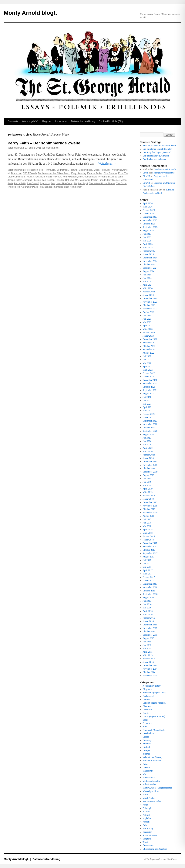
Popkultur (105, 170)
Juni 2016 (147, 604)
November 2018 (150, 506)
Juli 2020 (147, 438)
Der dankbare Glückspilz (165, 169)
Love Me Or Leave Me (67, 180)
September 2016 (150, 594)
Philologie (147, 808)
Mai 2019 (147, 485)
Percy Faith (20, 183)
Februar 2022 (149, 373)
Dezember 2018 (150, 502)
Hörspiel (147, 750)
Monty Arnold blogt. (30, 13)
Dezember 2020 (150, 421)
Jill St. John (117, 177)
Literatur (147, 767)
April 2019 (148, 489)
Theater (146, 842)
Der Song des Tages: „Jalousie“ (157, 152)
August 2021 (149, 394)
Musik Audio (149, 798)
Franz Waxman (54, 177)
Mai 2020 (147, 445)
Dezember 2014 (150, 665)
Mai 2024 (147, 281)
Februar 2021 (149, 414)
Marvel (146, 774)
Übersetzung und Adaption (155, 849)
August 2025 (149, 230)
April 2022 (148, 366)
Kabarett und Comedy (153, 757)
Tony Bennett (46, 187)
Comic (146, 713)
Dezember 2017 (150, 543)
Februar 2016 (149, 618)
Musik (96, 170)
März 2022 (148, 370)
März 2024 (148, 288)
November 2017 (150, 547)
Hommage (147, 740)
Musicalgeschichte (151, 791)
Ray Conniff (33, 183)
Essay (145, 720)
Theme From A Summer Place (23, 187)
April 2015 (148, 652)
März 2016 (148, 614)
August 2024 (149, 271)
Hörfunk (73, 170)
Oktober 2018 (149, 509)
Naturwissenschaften (152, 801)
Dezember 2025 (150, 217)
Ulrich (146, 173)
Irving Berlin (104, 177)
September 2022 (150, 349)
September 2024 (150, 268)
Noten (145, 805)
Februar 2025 (149, 251)
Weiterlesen (107, 164)
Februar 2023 (149, 332)
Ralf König (148, 829)
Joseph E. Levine (32, 180)
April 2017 (148, 570)
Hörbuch (147, 744)
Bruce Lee (16, 173)
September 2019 (150, 472)
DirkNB (146, 176)
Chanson (147, 706)
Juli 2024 (147, 275)
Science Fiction (150, 835)
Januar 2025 (148, 254)
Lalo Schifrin (48, 180)
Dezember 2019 (150, 462)
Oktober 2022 (149, 346)
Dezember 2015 (150, 625)
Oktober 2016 (149, 591)
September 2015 (150, 635)
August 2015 (149, 638)
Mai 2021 (147, 404)
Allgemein (148, 689)
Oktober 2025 (149, 224)
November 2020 (150, 424)
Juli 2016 (147, 601)
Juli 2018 (147, 519)
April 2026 (148, 203)
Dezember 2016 (150, 584)
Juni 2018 (147, 523)
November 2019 (150, 465)
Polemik (146, 815)
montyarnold (52, 148)
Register (47, 121)
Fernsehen (32, 170)
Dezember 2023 (150, 298)
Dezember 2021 (150, 380)
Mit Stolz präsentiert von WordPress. (160, 859)
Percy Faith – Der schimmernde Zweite (44, 143)
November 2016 (150, 587)
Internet (146, 754)
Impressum (61, 121)
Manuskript (148, 771)
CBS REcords (30, 173)
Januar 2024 (148, 295)
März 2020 (148, 451)
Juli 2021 (147, 397)
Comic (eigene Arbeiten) (154, 716)
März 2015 (148, 655)
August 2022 (149, 353)
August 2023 (149, 312)
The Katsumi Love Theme (102, 183)
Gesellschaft (148, 733)
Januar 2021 (148, 417)
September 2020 (150, 431)
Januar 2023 (148, 336)
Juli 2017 (147, 560)
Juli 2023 (147, 315)
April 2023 (148, 326)
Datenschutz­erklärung (83, 121)
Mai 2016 (147, 608)
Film (41, 170)
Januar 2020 (148, 458)
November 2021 (150, 383)
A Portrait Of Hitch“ (152, 686)
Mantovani (85, 180)
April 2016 (148, 611)
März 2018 (148, 533)
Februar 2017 (149, 577)
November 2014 (150, 669)
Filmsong (21, 177)
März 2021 (148, 411)
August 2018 (149, 516)
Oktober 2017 (149, 550)
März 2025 (148, 247)
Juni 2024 (147, 278)
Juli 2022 (147, 356)
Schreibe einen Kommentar (68, 187)
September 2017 (150, 553)
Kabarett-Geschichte (152, 761)
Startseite (13, 121)
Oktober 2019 (149, 468)
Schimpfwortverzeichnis (163, 173)
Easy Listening (79, 173)
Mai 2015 (147, 648)
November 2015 (150, 628)
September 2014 (150, 676)
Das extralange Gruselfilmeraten (157, 149)
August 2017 (149, 557)
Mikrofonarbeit (150, 784)
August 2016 (149, 597)
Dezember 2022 (150, 339)
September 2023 (150, 309)
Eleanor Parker (95, 173)
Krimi (145, 764)
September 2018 (150, 513)
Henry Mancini (70, 177)
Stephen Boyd (81, 183)
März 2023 (148, 329)
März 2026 (148, 207)
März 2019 (148, 492)
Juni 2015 (147, 645)
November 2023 (150, 302)
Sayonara (45, 183)
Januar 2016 (148, 621)
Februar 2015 (149, 659)
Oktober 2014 (149, 672)
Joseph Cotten (15, 180)
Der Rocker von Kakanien (155, 159)
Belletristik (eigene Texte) (155, 693)
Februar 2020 (149, 455)
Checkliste (148, 710)
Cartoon (146, 699)
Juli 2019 (147, 479)
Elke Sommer (110, 173)
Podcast (146, 812)
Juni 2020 (147, 441)
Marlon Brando (99, 180)
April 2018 (148, 530)
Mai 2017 (147, 567)
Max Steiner (113, 180)
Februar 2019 (149, 496)
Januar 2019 (148, 499)
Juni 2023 (147, 319)
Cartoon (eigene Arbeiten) (155, 703)
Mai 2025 (147, 241)
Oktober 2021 (149, 387)
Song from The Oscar (62, 183)
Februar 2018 (149, 536)
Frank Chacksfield (36, 177)
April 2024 (148, 285)
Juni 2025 (147, 237)
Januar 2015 (148, 662)
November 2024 (150, 261)
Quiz (145, 825)
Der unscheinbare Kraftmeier (156, 156)
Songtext (147, 839)
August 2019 (149, 475)
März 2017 (148, 574)
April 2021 (148, 407)
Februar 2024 (149, 292)
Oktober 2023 (149, 305)
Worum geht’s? (30, 121)
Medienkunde (86, 170)
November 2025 (150, 220)
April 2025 (148, 244)
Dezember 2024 (150, 258)
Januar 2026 (148, 214)
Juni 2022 (147, 360)
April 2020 (148, 448)
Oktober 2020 (149, 428)
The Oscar (121, 183)
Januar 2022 (148, 377)
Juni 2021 (147, 400)
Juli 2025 (147, 234)
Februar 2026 (149, 210)
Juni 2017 (147, 564)
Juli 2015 (147, 642)
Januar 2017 (148, 580)
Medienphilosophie (151, 781)
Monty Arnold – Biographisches (157, 788)
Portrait (146, 822)
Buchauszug (148, 696)
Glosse (146, 737)
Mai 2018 (147, 526)
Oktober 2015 (149, 631)
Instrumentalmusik (87, 177)
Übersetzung (148, 846)
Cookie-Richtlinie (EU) (111, 121)
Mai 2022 (147, 363)
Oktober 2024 (149, 264)
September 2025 (150, 227)
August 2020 (149, 434)
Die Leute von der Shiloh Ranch (54, 173)
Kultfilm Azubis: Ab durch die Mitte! (160, 146)
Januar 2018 (148, 540)
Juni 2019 (147, 482)
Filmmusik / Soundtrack (57, 170)
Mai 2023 (147, 322)
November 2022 (150, 343)
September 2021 (150, 390)
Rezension (147, 832)
